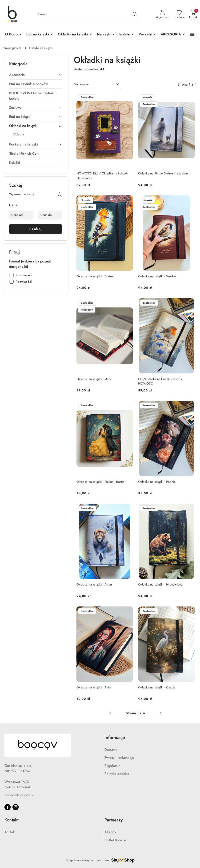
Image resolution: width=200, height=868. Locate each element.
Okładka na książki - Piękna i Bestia (100, 482)
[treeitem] (36, 75)
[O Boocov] (13, 35)
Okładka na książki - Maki (94, 379)
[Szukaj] (60, 195)
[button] (192, 35)
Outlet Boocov (115, 840)
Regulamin (112, 766)
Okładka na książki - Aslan (94, 584)
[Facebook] (8, 807)
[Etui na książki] (39, 35)
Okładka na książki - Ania (94, 687)
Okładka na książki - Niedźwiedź (160, 584)
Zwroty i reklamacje (119, 758)
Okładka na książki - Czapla (157, 687)
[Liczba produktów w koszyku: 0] (193, 14)
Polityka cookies (117, 774)
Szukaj (36, 229)
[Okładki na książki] (75, 35)
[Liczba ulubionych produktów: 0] (179, 14)
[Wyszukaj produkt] (87, 14)
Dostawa (111, 750)
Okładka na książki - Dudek (95, 276)
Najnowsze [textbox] (81, 84)
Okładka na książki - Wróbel (157, 276)
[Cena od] (21, 215)
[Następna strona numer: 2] (160, 713)
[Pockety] (147, 35)
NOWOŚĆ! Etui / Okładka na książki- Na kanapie (102, 176)
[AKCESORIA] (173, 35)
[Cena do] (50, 215)
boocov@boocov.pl (19, 795)
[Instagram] (16, 807)
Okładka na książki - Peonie (157, 482)
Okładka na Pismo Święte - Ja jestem (163, 173)
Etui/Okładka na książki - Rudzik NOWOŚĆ (160, 381)
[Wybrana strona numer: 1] (135, 713)
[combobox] (97, 84)
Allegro (110, 832)
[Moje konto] (162, 14)
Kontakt (10, 832)
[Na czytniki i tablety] (115, 35)
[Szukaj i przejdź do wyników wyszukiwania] (135, 14)
